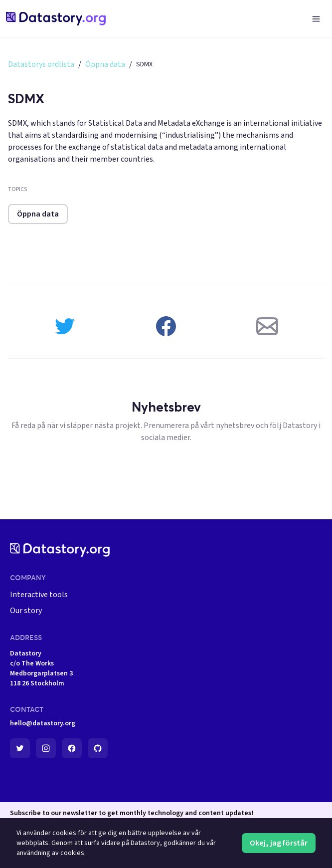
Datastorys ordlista (41, 64)
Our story (26, 611)
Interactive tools (39, 595)
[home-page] (56, 19)
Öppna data (105, 64)
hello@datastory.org (43, 723)
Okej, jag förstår (279, 843)
